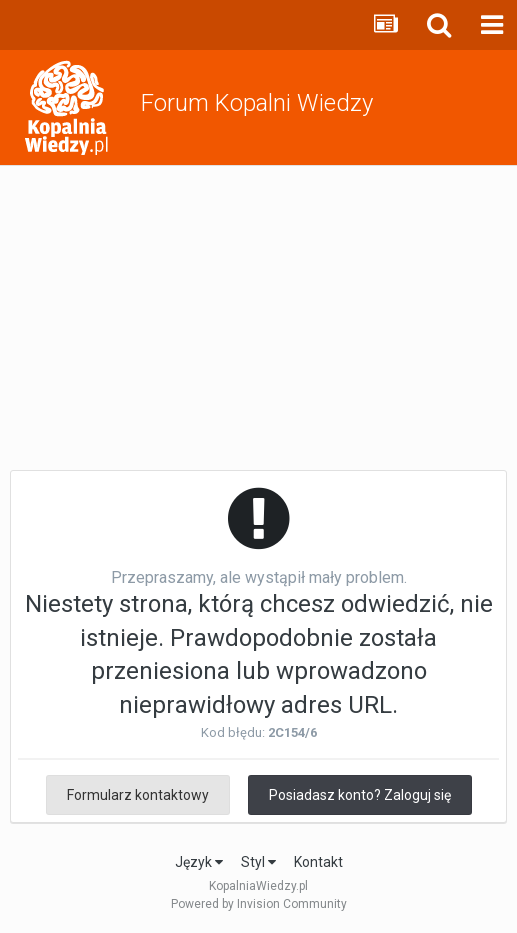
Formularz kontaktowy (138, 795)
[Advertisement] (259, 316)
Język (199, 862)
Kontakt (318, 862)
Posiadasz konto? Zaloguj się (360, 795)
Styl (258, 862)
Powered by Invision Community (259, 904)
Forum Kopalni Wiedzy (257, 103)
